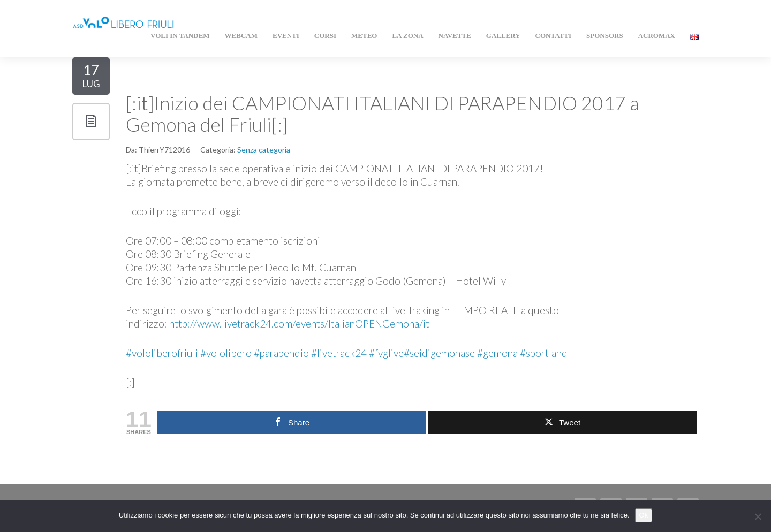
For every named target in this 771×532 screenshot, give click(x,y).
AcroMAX (657, 36)
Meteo (364, 36)
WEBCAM (241, 36)
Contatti (553, 36)
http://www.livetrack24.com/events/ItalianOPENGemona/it (299, 324)
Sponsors (605, 36)
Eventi (286, 36)
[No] (758, 516)
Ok (644, 515)
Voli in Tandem (180, 36)
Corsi (325, 36)
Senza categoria (264, 150)
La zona (407, 36)
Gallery (503, 36)
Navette (455, 36)
